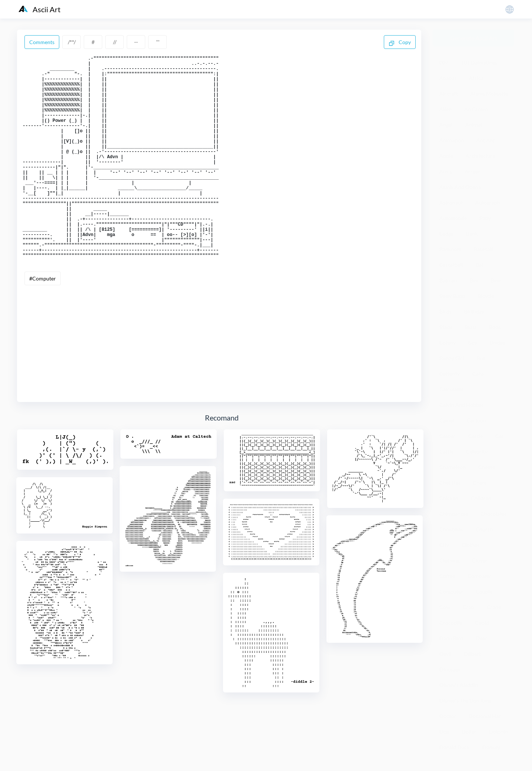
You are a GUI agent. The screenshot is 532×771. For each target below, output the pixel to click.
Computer (479, 576)
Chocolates (493, 514)
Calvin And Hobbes (462, 405)
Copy (400, 43)
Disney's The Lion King (465, 700)
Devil (445, 654)
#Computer (43, 320)
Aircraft (449, 94)
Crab (468, 607)
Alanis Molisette (489, 94)
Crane (494, 607)
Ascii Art (39, 9)
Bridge (497, 343)
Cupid (482, 623)
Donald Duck (455, 747)
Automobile (453, 218)
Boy (473, 343)
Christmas (451, 529)
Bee (474, 280)
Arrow (472, 171)
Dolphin (498, 732)
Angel (446, 125)
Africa (476, 78)
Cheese (487, 467)
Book (495, 327)
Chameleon (453, 467)
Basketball (451, 265)
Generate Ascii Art (474, 38)
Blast (471, 327)
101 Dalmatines (479, 62)
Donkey (491, 747)
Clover (480, 560)
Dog (444, 732)
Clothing (449, 560)
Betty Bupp (452, 296)
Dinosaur (450, 669)
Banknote (450, 249)
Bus (481, 358)
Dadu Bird (451, 638)
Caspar (448, 436)
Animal (474, 125)
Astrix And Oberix (460, 187)
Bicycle (486, 296)
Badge (446, 234)
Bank (472, 234)
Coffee (447, 576)
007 (444, 62)
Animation (452, 140)
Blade (446, 327)
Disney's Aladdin (459, 685)
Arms (446, 171)
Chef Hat (450, 483)
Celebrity (477, 451)
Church (484, 529)
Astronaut (451, 202)
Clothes (471, 545)
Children (481, 498)
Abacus (448, 78)
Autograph (488, 202)
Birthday (474, 311)
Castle (476, 436)
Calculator (452, 389)
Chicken (449, 498)
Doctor (448, 716)
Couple (484, 591)
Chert (479, 483)
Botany (448, 343)
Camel (447, 420)
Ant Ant (486, 140)
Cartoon (476, 420)
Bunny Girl (452, 358)
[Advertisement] (219, 382)
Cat (499, 436)
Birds (445, 311)
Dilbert (473, 654)
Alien (445, 109)
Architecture (481, 156)
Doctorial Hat (485, 716)
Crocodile (451, 623)
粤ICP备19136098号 (457, 760)
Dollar (469, 732)
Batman (448, 280)
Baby (485, 218)
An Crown (476, 109)
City (444, 545)
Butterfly (450, 374)
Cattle (446, 451)
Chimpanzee (454, 514)
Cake (478, 374)
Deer (481, 638)
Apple (446, 156)
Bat (480, 265)
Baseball (483, 249)
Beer (496, 280)
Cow (445, 607)
